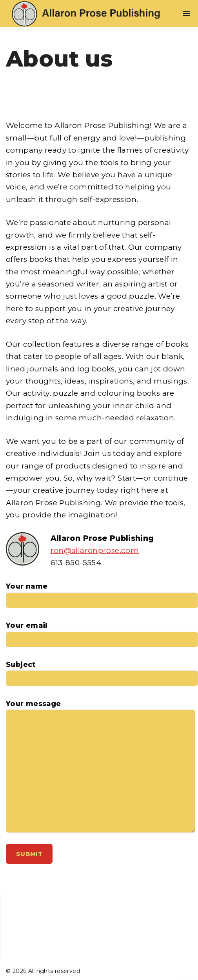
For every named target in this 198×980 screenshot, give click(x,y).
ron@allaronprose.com (95, 550)
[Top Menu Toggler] (186, 14)
